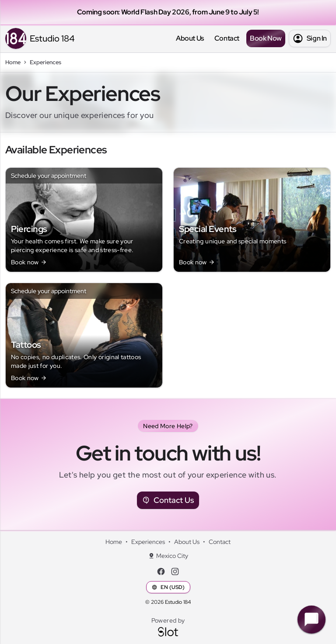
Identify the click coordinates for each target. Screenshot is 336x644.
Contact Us (168, 500)
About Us (190, 38)
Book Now (266, 38)
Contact (227, 38)
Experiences (148, 542)
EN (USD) (168, 587)
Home (114, 542)
